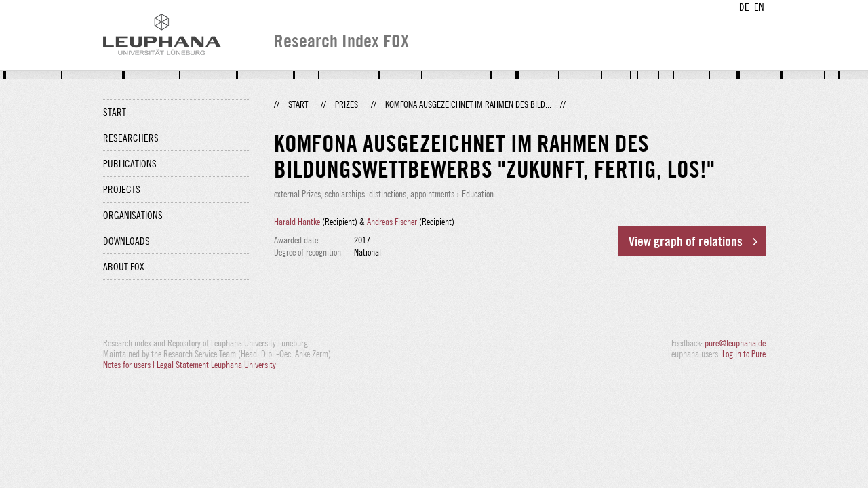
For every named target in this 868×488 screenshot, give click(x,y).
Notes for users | (130, 365)
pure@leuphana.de (735, 343)
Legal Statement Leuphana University (216, 365)
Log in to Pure (744, 354)
